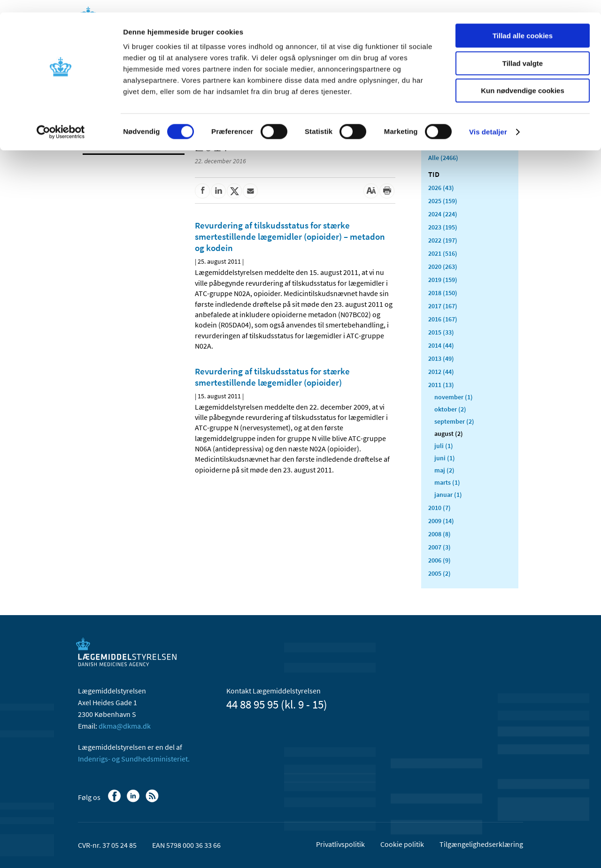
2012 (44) (441, 372)
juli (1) (444, 446)
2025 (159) (443, 201)
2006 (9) (439, 560)
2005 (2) (439, 573)
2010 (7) (439, 508)
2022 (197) (443, 240)
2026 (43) (441, 188)
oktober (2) (450, 409)
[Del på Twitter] (234, 191)
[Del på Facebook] (202, 191)
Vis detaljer (488, 119)
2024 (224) (443, 214)
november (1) (454, 397)
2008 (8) (439, 534)
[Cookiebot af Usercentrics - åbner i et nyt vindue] (61, 120)
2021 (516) (443, 253)
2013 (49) (441, 358)
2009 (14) (441, 521)
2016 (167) (443, 319)
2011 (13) (441, 385)
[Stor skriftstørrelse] (371, 191)
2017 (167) (443, 306)
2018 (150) (443, 293)
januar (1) (448, 495)
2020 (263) (443, 266)
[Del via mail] (250, 191)
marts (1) (447, 482)
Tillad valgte (523, 51)
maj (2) (444, 470)
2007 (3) (439, 547)
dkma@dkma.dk (125, 726)
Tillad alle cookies (523, 23)
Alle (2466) (443, 158)
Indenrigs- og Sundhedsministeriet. (134, 759)
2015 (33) (441, 332)
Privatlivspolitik (340, 844)
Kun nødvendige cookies (523, 78)
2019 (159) (443, 280)
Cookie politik (402, 844)
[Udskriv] (387, 191)
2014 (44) (441, 345)
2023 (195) (443, 227)
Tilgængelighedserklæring (481, 844)
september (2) (454, 421)
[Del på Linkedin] (218, 191)
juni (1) (445, 458)
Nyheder (98, 143)
